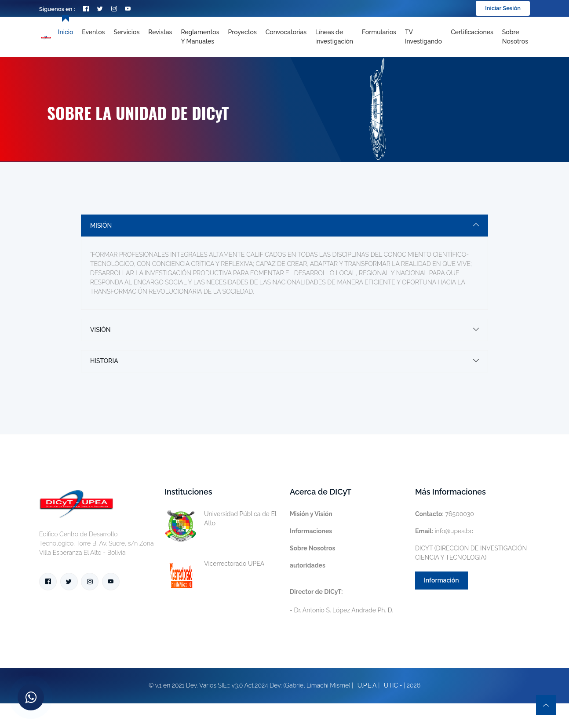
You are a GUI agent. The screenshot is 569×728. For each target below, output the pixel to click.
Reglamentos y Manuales (200, 37)
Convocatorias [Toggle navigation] (286, 32)
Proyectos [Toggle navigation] (243, 32)
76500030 (445, 514)
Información (441, 580)
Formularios (379, 32)
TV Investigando (423, 37)
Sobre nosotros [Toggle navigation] (515, 37)
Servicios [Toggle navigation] (126, 32)
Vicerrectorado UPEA (214, 564)
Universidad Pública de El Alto (220, 519)
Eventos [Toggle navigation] (93, 32)
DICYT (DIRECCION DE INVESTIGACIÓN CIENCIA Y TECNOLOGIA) (471, 553)
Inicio (66, 32)
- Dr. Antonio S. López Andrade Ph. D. (341, 601)
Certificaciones (472, 32)
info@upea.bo (444, 531)
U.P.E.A (367, 685)
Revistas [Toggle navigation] (160, 32)
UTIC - (393, 685)
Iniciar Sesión (503, 8)
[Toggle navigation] (334, 37)
